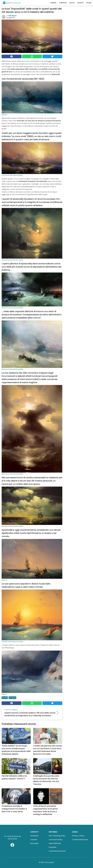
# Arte (5, 698)
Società (80, 3)
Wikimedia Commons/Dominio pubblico (12, 260)
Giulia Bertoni (12, 16)
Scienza (53, 3)
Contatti (34, 840)
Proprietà (52, 847)
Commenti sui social (57, 851)
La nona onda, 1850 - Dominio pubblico (12, 175)
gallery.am (4, 115)
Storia (89, 3)
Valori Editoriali (55, 843)
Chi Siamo (34, 836)
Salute (72, 3)
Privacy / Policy (78, 836)
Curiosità (63, 3)
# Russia (12, 698)
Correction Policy (56, 840)
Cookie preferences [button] (80, 840)
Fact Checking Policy (57, 836)
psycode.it (34, 843)
